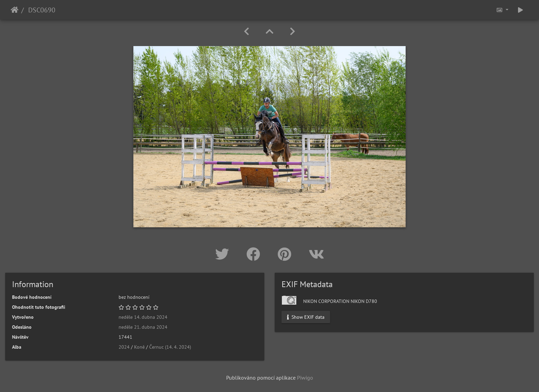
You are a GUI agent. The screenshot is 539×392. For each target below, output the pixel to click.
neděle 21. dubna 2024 (143, 327)
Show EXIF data (306, 317)
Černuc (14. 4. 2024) (170, 347)
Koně (139, 347)
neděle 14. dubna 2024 (143, 317)
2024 (124, 347)
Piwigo (305, 378)
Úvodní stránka (15, 10)
